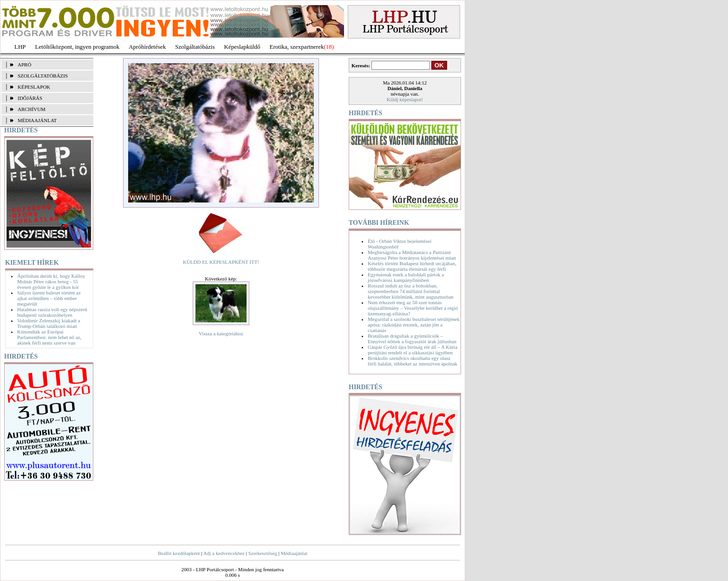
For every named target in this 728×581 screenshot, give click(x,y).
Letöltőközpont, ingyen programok (78, 47)
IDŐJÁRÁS (30, 98)
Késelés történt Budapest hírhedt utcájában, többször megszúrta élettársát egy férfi (412, 266)
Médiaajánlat (294, 553)
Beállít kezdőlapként (179, 553)
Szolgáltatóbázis (195, 47)
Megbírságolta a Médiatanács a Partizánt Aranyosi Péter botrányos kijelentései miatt (412, 255)
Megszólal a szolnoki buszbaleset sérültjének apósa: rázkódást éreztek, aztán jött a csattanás (414, 325)
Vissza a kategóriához (221, 333)
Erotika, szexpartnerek (297, 47)
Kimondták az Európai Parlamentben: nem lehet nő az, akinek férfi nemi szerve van (49, 337)
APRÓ (24, 65)
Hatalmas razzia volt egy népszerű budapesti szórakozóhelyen (52, 312)
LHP (20, 47)
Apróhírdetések (147, 47)
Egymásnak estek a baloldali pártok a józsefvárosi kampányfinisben (406, 277)
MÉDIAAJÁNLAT (37, 120)
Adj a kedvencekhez (224, 553)
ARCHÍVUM (32, 109)
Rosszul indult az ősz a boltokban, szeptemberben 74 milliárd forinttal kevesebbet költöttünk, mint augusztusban (411, 291)
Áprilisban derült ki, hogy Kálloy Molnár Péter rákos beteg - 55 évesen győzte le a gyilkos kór (51, 281)
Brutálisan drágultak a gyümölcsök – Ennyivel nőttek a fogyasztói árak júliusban (412, 339)
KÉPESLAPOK (34, 87)
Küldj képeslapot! (405, 99)
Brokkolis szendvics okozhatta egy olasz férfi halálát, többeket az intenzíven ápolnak (413, 361)
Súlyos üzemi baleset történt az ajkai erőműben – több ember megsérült (49, 298)
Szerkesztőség (263, 553)
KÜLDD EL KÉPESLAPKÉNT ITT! (221, 262)
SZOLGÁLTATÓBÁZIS (43, 76)
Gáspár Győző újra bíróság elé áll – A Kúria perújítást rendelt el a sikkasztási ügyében (413, 350)
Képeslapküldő (242, 47)
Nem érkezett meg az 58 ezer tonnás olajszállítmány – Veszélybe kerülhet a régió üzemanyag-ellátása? (413, 308)
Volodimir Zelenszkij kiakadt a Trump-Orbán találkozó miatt (49, 323)
